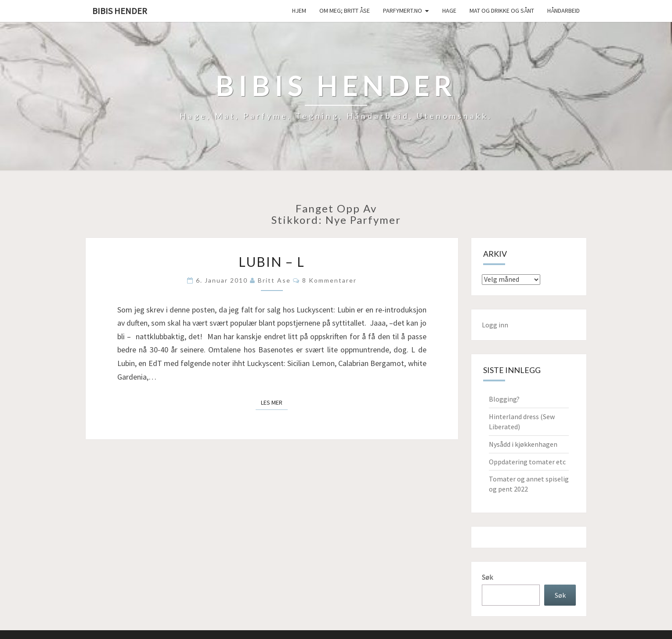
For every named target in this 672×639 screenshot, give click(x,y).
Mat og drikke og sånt (502, 11)
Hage (449, 11)
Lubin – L (272, 262)
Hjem (299, 11)
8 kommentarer (329, 280)
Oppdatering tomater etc (527, 462)
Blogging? (504, 399)
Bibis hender (120, 11)
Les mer (274, 402)
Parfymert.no (403, 11)
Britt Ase (274, 280)
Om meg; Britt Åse (345, 11)
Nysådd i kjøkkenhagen (523, 444)
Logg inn (495, 325)
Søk (487, 577)
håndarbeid (564, 11)
